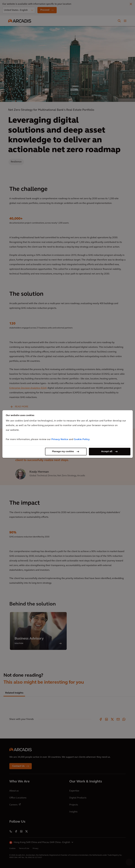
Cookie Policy (82, 439)
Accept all (107, 452)
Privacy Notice (60, 439)
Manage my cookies (63, 452)
